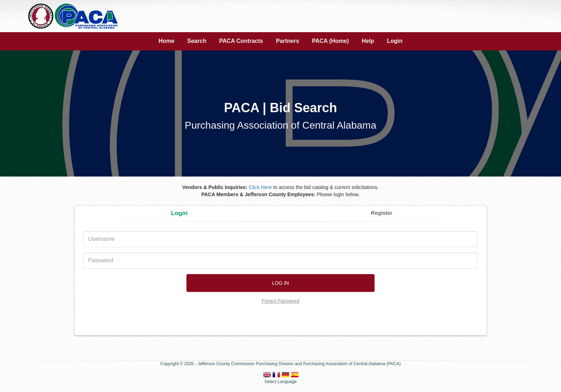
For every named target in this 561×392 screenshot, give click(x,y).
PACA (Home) (330, 41)
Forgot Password (280, 301)
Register (382, 213)
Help (368, 41)
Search (197, 41)
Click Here (260, 187)
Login (395, 41)
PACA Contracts (241, 41)
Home (166, 41)
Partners (287, 41)
